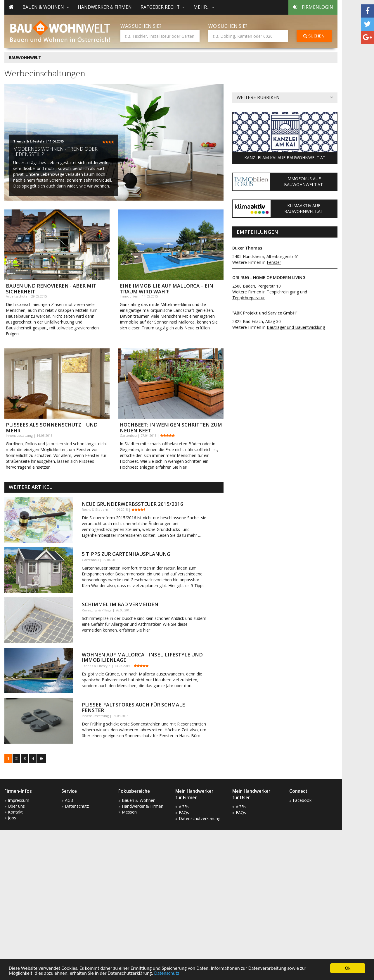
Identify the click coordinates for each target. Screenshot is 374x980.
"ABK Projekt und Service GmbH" (265, 313)
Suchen (314, 36)
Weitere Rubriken (285, 98)
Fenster (274, 262)
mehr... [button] (204, 7)
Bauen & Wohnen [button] (46, 7)
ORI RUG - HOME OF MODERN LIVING (269, 277)
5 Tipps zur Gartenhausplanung (126, 554)
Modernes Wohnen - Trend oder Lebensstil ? (55, 151)
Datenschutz (167, 974)
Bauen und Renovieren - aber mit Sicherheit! (51, 289)
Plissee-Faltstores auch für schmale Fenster (133, 707)
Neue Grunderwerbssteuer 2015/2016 (133, 504)
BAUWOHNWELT (25, 58)
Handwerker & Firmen (105, 7)
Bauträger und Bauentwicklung (296, 327)
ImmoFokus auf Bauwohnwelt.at (303, 182)
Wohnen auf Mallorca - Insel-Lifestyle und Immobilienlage (142, 657)
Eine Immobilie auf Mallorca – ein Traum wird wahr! (167, 289)
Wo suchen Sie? (228, 26)
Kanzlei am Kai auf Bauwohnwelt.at (285, 158)
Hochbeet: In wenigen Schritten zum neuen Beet (171, 428)
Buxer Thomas (247, 248)
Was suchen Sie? (141, 26)
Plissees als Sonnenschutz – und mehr (52, 428)
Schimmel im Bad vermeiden (120, 604)
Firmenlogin (313, 7)
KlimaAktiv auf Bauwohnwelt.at (304, 208)
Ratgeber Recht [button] (163, 7)
